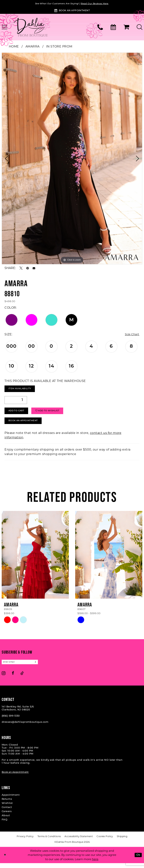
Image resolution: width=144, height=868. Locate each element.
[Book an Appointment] (72, 11)
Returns (7, 804)
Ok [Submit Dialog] (138, 860)
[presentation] (35, 559)
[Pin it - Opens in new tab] (28, 268)
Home (14, 47)
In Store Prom (59, 47)
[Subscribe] (40, 666)
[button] (126, 27)
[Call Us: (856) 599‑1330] (100, 27)
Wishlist (7, 808)
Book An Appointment (26, 424)
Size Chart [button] (131, 335)
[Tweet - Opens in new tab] (21, 268)
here (95, 864)
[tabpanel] (72, 159)
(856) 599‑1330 (11, 721)
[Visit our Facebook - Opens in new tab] (13, 678)
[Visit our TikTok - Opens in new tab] (22, 678)
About (6, 820)
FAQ (4, 824)
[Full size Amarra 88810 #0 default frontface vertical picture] (72, 159)
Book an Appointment (15, 777)
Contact (7, 812)
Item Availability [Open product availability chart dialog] (22, 390)
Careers (7, 816)
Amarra (33, 47)
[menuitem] (100, 27)
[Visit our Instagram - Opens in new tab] (4, 678)
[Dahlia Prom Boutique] (31, 27)
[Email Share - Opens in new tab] (34, 268)
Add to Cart (18, 413)
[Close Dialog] (5, 860)
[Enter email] (22, 666)
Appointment (11, 800)
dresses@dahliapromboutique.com (25, 727)
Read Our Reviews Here (98, 4)
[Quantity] (16, 402)
